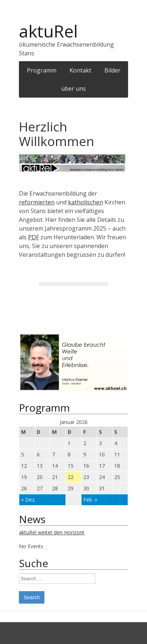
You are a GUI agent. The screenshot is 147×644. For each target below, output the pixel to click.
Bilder (112, 70)
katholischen (86, 202)
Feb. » (90, 500)
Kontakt (80, 70)
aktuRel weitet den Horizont (52, 532)
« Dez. (28, 500)
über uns (73, 89)
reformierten (37, 202)
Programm (42, 70)
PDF (33, 237)
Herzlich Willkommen (57, 134)
